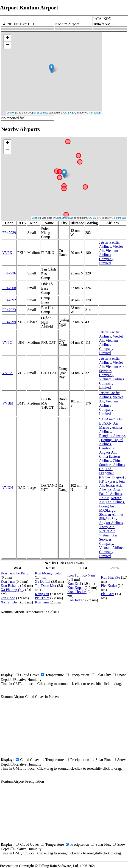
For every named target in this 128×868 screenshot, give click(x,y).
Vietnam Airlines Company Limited (109, 257)
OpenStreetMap (39, 113)
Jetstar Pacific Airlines (109, 244)
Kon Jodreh (76, 600)
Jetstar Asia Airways (111, 488)
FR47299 (9, 322)
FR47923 (9, 310)
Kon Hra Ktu (111, 577)
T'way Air (107, 527)
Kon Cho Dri (77, 592)
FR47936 (9, 273)
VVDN (8, 488)
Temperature (55, 675)
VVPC (7, 342)
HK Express (108, 481)
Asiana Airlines (110, 430)
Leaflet (11, 113)
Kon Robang (10, 586)
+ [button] (7, 38)
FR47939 (9, 233)
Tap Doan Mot (46, 586)
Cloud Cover (30, 675)
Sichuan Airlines (111, 514)
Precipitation (80, 675)
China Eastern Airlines (109, 459)
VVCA (7, 373)
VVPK (7, 253)
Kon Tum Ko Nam (81, 575)
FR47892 (9, 300)
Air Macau (109, 425)
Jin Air (104, 498)
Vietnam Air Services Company (111, 371)
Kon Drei (74, 584)
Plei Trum (42, 598)
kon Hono (8, 598)
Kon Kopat (76, 588)
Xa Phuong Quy (13, 590)
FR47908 (9, 288)
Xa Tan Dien (10, 602)
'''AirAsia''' (107, 419)
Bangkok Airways (112, 436)
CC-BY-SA (69, 113)
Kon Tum (8, 581)
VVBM (8, 403)
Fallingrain (95, 113)
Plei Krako (109, 586)
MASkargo (107, 510)
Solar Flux (103, 675)
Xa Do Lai (43, 581)
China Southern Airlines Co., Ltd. (112, 465)
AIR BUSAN (111, 421)
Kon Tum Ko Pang (14, 573)
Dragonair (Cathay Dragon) (112, 475)
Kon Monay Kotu (48, 573)
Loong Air (107, 506)
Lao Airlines (115, 502)
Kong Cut (42, 594)
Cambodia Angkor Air (107, 450)
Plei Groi (108, 594)
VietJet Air (107, 531)
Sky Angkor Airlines (111, 521)
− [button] (7, 45)
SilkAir (104, 519)
